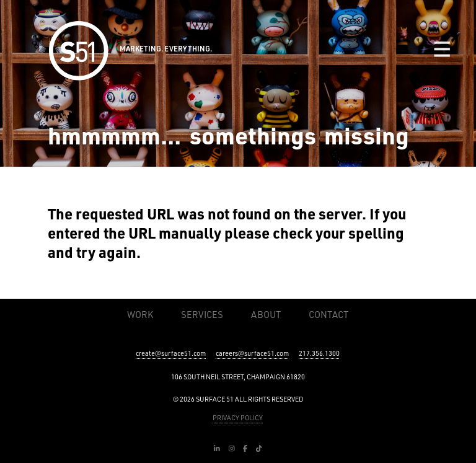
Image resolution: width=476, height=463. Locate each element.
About (266, 315)
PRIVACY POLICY (238, 418)
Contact (328, 315)
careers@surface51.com (252, 353)
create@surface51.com (171, 353)
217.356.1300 (319, 353)
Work (140, 315)
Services (202, 315)
